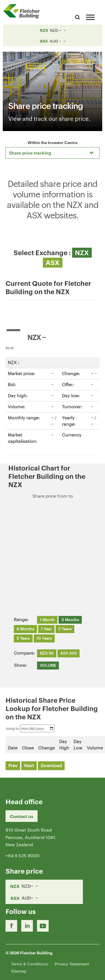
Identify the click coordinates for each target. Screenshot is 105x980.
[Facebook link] (11, 926)
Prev (13, 765)
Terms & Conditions (30, 964)
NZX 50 (47, 653)
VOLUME (48, 665)
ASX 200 (69, 653)
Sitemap (19, 971)
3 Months (70, 620)
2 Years (65, 629)
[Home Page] (23, 11)
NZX (82, 252)
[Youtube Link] (43, 926)
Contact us (22, 816)
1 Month (47, 620)
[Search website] (78, 16)
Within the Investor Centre (53, 142)
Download (51, 765)
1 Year (46, 629)
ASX (53, 262)
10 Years (44, 638)
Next (29, 765)
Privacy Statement (72, 964)
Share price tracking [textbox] (30, 153)
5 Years (23, 638)
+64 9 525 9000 (23, 855)
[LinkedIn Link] (27, 926)
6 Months (25, 629)
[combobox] (53, 153)
